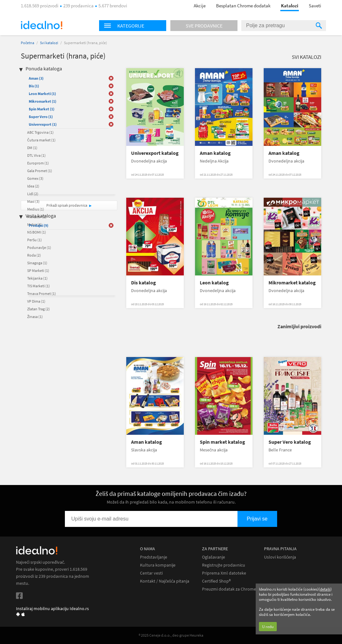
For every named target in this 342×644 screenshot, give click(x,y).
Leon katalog (214, 283)
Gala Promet (40, 171)
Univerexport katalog (155, 153)
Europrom (38, 163)
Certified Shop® (216, 581)
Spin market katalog (222, 442)
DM (32, 148)
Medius (36, 209)
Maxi (33, 201)
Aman (36, 78)
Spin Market (42, 109)
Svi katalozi (49, 43)
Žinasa (35, 317)
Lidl (33, 194)
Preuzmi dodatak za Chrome (229, 589)
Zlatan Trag (39, 309)
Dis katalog (144, 283)
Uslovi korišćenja (280, 557)
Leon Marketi (42, 94)
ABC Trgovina (40, 132)
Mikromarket (43, 101)
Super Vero (41, 117)
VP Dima (36, 301)
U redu (268, 627)
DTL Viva (36, 155)
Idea (33, 186)
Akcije (200, 6)
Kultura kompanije (158, 565)
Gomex (35, 178)
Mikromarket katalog (292, 283)
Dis (34, 86)
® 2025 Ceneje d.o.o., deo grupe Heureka (171, 635)
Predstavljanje (154, 557)
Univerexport (43, 124)
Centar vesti (151, 573)
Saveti (315, 6)
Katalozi (290, 6)
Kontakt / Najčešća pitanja (165, 581)
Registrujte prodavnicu (224, 565)
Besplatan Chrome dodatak (243, 6)
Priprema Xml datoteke (224, 573)
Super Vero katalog (290, 442)
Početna (27, 43)
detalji (325, 589)
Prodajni (39, 225)
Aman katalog (215, 153)
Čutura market (41, 140)
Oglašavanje (214, 557)
